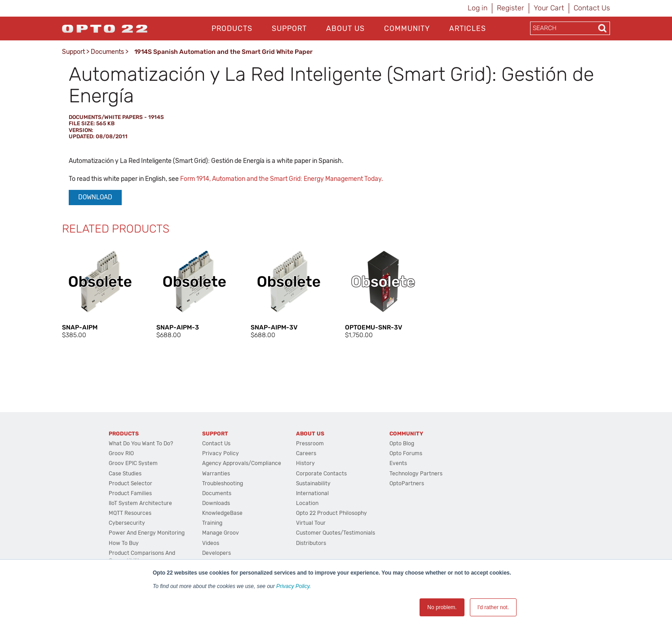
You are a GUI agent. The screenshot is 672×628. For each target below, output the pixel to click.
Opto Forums (406, 453)
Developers (217, 553)
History (305, 463)
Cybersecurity (127, 523)
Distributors (311, 543)
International (312, 493)
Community (407, 29)
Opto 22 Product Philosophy (332, 513)
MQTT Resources (130, 513)
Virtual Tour (311, 523)
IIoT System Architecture (140, 503)
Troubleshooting (223, 483)
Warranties (216, 474)
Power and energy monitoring (147, 533)
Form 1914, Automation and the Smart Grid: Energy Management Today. (282, 179)
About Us (345, 29)
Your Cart (549, 8)
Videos (211, 543)
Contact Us (592, 8)
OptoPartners (407, 483)
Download (95, 197)
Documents (107, 52)
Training (212, 523)
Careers (306, 453)
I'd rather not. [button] (493, 607)
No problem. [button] (442, 607)
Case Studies (125, 474)
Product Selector (130, 483)
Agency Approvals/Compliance (242, 463)
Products (232, 29)
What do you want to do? (141, 444)
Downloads (216, 503)
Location (307, 503)
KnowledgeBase (222, 513)
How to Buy (124, 543)
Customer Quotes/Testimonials (336, 533)
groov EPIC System (133, 463)
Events (398, 463)
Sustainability (313, 483)
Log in (477, 8)
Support (289, 29)
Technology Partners (416, 474)
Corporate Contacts (321, 474)
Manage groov (221, 533)
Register (511, 8)
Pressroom (310, 444)
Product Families (130, 493)
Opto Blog (402, 444)
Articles (468, 29)
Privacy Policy (293, 586)
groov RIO (121, 453)
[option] (100, 291)
